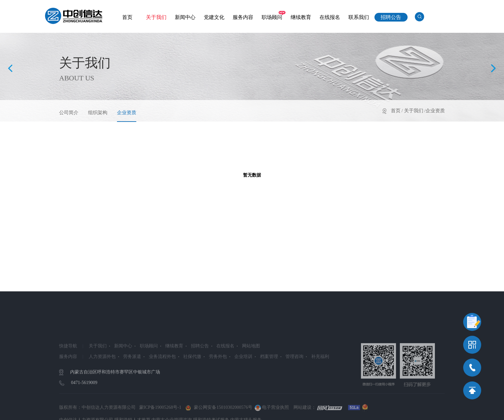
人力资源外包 (102, 372)
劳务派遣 (132, 372)
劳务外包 (218, 372)
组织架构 (98, 113)
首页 (127, 17)
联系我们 (359, 17)
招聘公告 (391, 17)
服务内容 (243, 17)
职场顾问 (272, 17)
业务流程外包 (162, 372)
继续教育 (301, 17)
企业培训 (243, 372)
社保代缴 (192, 372)
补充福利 (320, 372)
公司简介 (69, 113)
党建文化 (214, 17)
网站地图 (251, 361)
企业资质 (127, 113)
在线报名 (330, 17)
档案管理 (269, 372)
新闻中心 (185, 17)
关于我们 (156, 17)
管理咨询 (294, 372)
